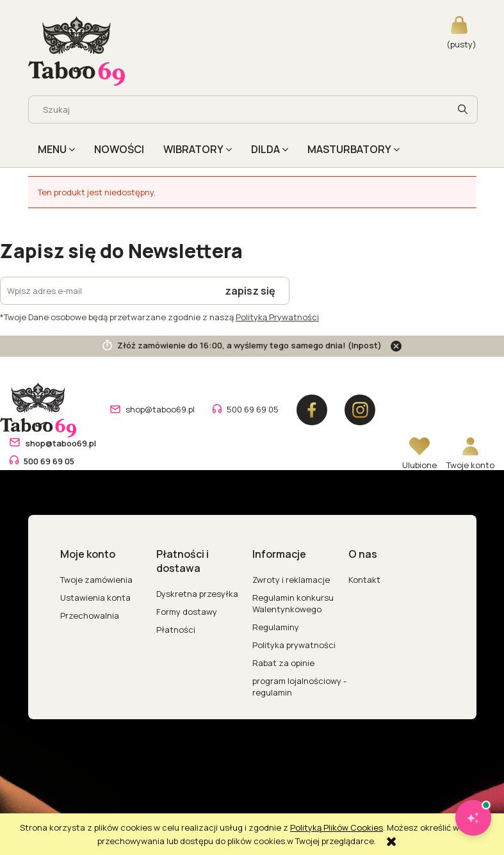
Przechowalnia (90, 615)
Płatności (176, 630)
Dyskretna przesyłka (197, 594)
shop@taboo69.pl (160, 409)
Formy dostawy (187, 612)
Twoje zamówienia (96, 580)
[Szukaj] (463, 110)
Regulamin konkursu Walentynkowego (293, 603)
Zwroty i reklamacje (291, 580)
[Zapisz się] (250, 291)
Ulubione (419, 465)
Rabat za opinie (283, 663)
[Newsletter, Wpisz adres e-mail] (106, 291)
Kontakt (364, 580)
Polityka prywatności (294, 645)
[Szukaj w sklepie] (241, 110)
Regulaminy (276, 627)
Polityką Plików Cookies (337, 827)
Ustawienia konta (95, 598)
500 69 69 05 (253, 409)
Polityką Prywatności (277, 317)
